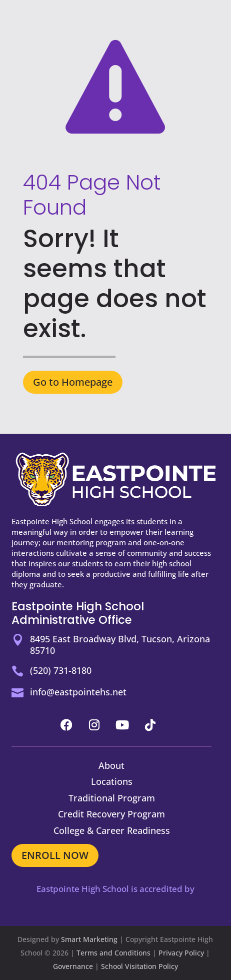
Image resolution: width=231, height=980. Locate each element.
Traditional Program (112, 798)
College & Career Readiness (112, 830)
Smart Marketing (89, 939)
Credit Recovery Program (111, 814)
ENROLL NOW (55, 855)
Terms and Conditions (113, 953)
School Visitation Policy (139, 966)
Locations (112, 781)
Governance (73, 966)
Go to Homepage (73, 382)
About (111, 765)
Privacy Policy (181, 953)
